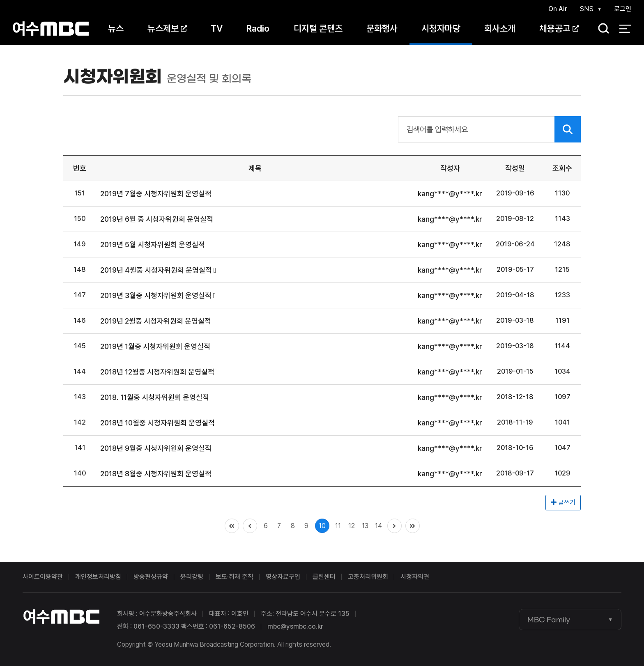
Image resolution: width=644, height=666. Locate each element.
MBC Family (549, 620)
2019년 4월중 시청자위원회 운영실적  (158, 270)
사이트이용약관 (43, 577)
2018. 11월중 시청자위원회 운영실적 (155, 397)
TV (217, 28)
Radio (258, 28)
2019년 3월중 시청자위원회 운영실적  (158, 295)
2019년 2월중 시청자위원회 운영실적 (156, 321)
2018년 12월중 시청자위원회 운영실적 (157, 372)
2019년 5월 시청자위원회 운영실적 (153, 245)
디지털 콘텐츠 (318, 28)
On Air (558, 9)
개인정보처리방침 (98, 577)
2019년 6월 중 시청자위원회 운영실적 (157, 219)
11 (338, 526)
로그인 (623, 9)
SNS (586, 9)
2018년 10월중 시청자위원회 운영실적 (158, 423)
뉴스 (116, 28)
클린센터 (324, 577)
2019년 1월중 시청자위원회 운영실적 (155, 346)
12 (352, 526)
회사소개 (500, 28)
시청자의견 (415, 577)
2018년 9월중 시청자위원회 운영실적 (156, 448)
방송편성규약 (151, 577)
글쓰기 (563, 502)
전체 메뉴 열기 (625, 29)
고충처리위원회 (368, 577)
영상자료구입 (283, 577)
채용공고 (559, 28)
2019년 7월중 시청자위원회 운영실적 (156, 194)
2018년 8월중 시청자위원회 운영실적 (156, 474)
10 (322, 526)
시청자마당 (441, 28)
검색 (601, 29)
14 (378, 526)
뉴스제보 (167, 28)
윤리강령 (192, 577)
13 (365, 526)
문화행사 (382, 28)
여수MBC (51, 29)
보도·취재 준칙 (235, 577)
